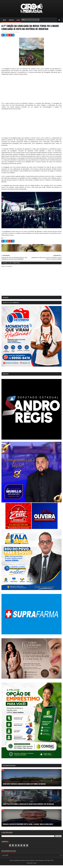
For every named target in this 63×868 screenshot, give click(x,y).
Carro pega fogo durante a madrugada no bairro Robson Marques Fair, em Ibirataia (28, 807)
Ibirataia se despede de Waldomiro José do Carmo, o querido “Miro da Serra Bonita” (28, 827)
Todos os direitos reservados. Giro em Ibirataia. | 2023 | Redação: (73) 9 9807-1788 (31, 863)
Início (4, 20)
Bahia (18, 20)
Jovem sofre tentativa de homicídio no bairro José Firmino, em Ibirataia (24, 787)
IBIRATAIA (5, 238)
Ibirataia (11, 20)
